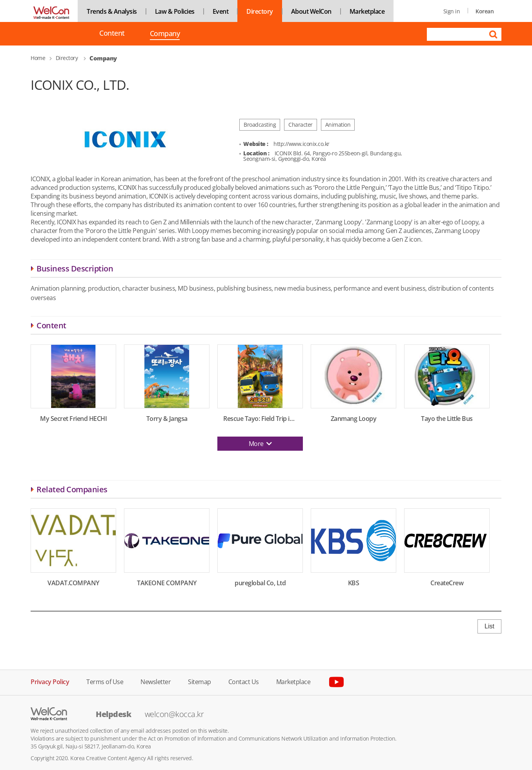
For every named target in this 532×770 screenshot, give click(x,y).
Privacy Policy (50, 681)
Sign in (452, 11)
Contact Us (244, 681)
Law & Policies (175, 11)
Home (38, 58)
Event (221, 11)
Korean (485, 11)
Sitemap (199, 681)
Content (112, 33)
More (260, 444)
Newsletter (156, 681)
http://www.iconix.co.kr (302, 144)
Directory (260, 11)
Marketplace (367, 11)
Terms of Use (105, 681)
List (489, 626)
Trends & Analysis (112, 11)
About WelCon (311, 11)
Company (165, 34)
